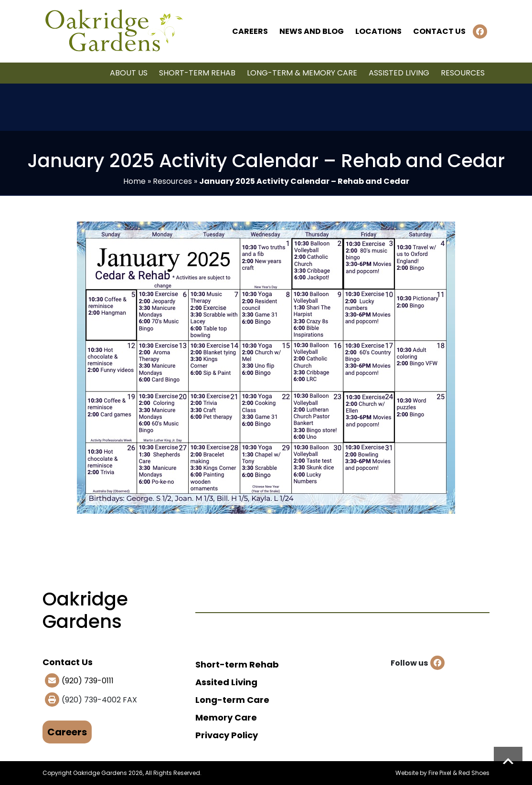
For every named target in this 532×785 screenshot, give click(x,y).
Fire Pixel (440, 773)
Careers (250, 31)
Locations (378, 31)
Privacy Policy (227, 735)
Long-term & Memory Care (302, 73)
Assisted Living (399, 73)
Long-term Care (232, 700)
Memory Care (226, 717)
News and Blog (312, 31)
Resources (463, 73)
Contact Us (439, 31)
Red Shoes (474, 773)
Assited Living (226, 682)
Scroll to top (508, 761)
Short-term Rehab (197, 73)
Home (134, 181)
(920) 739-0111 (88, 681)
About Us (129, 73)
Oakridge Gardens (100, 773)
